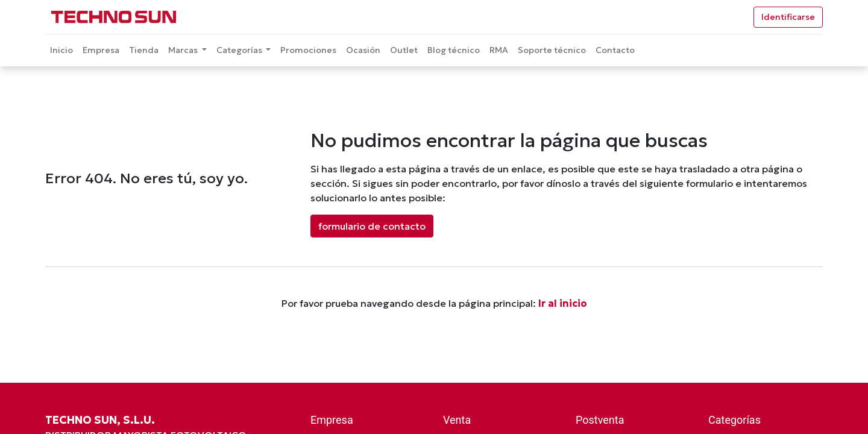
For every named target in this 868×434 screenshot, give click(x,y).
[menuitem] (61, 50)
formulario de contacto (372, 226)
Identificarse (788, 17)
